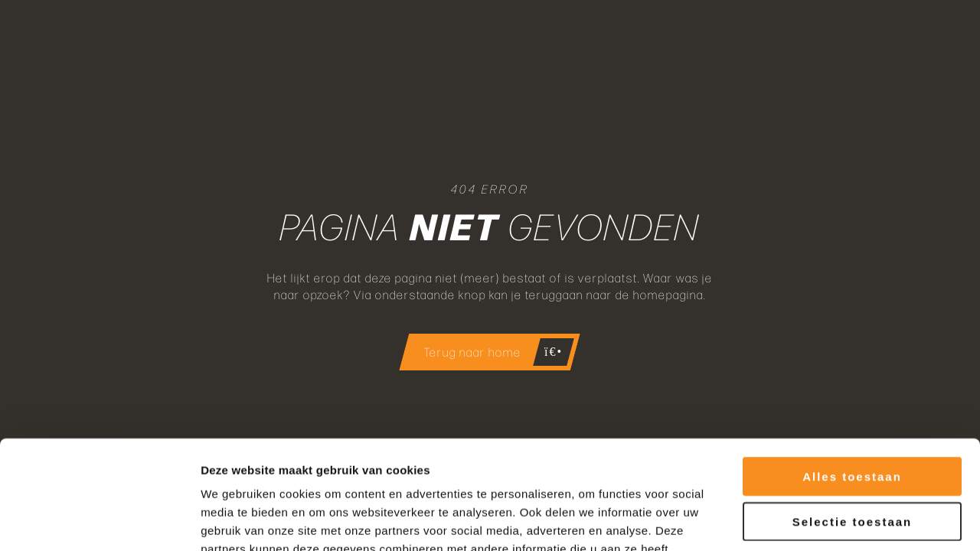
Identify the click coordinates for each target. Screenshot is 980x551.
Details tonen (827, 521)
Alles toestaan (852, 368)
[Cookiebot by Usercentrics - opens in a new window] (99, 521)
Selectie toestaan (853, 413)
